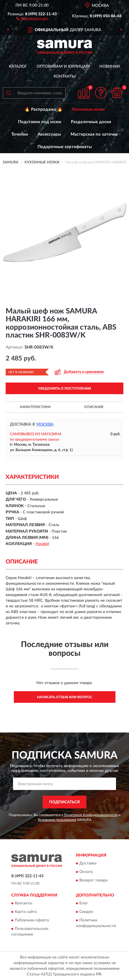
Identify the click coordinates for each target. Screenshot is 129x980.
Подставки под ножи (40, 122)
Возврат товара (93, 881)
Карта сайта (26, 912)
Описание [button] (94, 407)
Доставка (88, 864)
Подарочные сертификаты (65, 147)
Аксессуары (49, 134)
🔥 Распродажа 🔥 (44, 109)
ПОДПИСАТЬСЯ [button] (64, 802)
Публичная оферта (32, 920)
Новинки (110, 67)
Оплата (86, 872)
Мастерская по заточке (94, 134)
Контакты (65, 76)
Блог (84, 903)
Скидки (86, 912)
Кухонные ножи (88, 109)
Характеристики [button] (35, 407)
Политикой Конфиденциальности (91, 815)
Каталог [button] (18, 67)
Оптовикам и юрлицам (63, 67)
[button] (32, 18)
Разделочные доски (91, 122)
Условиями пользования (57, 820)
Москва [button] (45, 424)
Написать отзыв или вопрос (65, 697)
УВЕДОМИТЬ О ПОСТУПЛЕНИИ (64, 388)
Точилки (20, 134)
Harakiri (42, 544)
